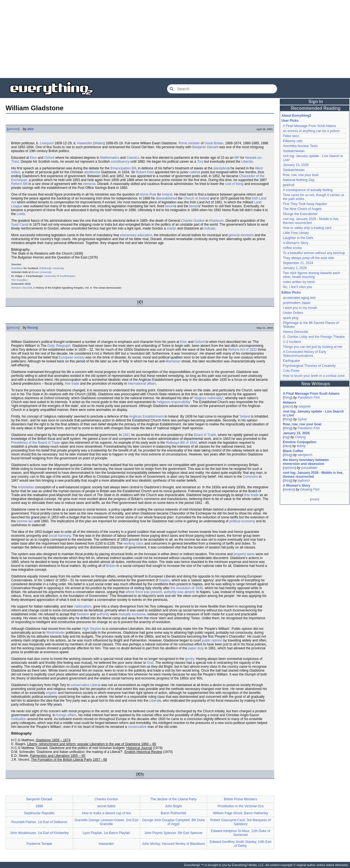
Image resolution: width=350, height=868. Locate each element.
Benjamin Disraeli (205, 147)
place (288, 406)
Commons (251, 477)
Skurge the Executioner (300, 214)
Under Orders (293, 313)
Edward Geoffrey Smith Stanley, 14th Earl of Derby (241, 844)
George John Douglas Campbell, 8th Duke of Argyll (173, 822)
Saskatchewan (294, 151)
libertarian (173, 361)
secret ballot (106, 806)
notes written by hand (299, 282)
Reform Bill (19, 184)
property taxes (244, 554)
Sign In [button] (316, 102)
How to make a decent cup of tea (106, 813)
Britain (111, 566)
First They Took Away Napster (305, 204)
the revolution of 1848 (187, 588)
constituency (120, 162)
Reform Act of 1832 (243, 350)
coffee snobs (292, 248)
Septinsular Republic (39, 813)
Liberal (154, 701)
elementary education (136, 235)
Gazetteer (17, 268)
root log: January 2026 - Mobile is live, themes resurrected (311, 221)
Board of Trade (205, 435)
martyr (171, 228)
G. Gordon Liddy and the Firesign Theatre (314, 337)
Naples (165, 580)
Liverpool (47, 143)
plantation (221, 168)
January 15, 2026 (296, 165)
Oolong (300, 437)
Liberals (247, 162)
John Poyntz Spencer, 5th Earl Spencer (173, 833)
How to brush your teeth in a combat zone (314, 376)
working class (133, 543)
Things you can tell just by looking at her (313, 347)
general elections (241, 235)
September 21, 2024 (298, 263)
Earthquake (291, 361)
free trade (72, 384)
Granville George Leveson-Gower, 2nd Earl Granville (106, 822)
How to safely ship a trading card (307, 228)
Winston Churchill (22, 288)
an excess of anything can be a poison (311, 131)
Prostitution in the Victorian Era (241, 806)
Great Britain (214, 143)
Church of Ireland (196, 198)
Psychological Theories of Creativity (309, 366)
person (13, 129)
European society (72, 357)
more (314, 499)
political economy (242, 521)
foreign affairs (66, 715)
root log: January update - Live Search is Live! (313, 413)
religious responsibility (174, 402)
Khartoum (216, 221)
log (286, 437)
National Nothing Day (299, 180)
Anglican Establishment (146, 416)
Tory (200, 162)
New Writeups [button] (316, 384)
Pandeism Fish (309, 398)
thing (288, 398)
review (289, 489)
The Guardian (19, 280)
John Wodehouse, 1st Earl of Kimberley (39, 833)
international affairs (142, 384)
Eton (33, 158)
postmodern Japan (297, 303)
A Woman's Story (296, 243)
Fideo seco (291, 136)
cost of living (234, 184)
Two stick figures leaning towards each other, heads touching (311, 275)
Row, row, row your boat (301, 175)
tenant (194, 206)
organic (51, 693)
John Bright (173, 806)
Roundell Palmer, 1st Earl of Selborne (39, 822)
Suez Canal (20, 225)
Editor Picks (291, 292)
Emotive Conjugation (300, 442)
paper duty (196, 648)
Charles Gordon (193, 221)
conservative (137, 727)
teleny (301, 446)
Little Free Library (296, 233)
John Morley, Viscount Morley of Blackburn (173, 844)
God (150, 663)
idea (287, 446)
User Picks (290, 121)
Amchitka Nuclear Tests (300, 146)
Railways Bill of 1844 (182, 443)
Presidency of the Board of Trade (36, 443)
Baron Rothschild (173, 813)
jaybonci (304, 481)
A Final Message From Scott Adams (309, 126)
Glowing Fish (310, 489)
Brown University (42, 272)
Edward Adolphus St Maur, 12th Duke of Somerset (241, 833)
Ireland (167, 194)
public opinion (212, 640)
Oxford (49, 158)
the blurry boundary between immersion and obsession (306, 462)
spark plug (291, 318)
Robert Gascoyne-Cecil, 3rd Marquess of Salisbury (240, 822)
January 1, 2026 (295, 268)
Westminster (55, 633)
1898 (39, 806)
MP (237, 158)
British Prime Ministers (240, 799)
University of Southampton (60, 276)
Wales (99, 143)
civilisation (19, 719)
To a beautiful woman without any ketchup (314, 253)
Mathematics (110, 158)
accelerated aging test (299, 298)
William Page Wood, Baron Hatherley (240, 813)
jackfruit (289, 185)
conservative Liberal (86, 685)
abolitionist (92, 172)
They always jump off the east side (308, 258)
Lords (21, 214)
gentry (189, 659)
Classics (133, 158)
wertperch (305, 455)
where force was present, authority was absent (160, 592)
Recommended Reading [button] (316, 108)
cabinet (195, 172)
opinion (289, 468)
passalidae (309, 468)
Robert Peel (145, 172)
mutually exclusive (132, 614)
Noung (33, 328)
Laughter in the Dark (298, 238)
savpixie (304, 406)
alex (31, 129)
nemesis (89, 184)
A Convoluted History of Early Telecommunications (305, 354)
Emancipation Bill (123, 168)
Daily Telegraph (59, 346)
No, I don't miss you (297, 287)
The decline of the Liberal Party (173, 799)
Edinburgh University (52, 268)
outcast (210, 228)
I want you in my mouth (300, 308)
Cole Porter (291, 371)
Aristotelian (26, 487)
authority (103, 614)
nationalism (83, 606)
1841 (126, 435)
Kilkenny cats (293, 141)
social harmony (60, 536)
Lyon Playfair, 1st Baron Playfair (106, 833)
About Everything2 (296, 116)
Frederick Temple (39, 844)
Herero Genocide (296, 332)
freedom (83, 614)
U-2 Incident (292, 342)
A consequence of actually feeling (308, 190)
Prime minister (189, 143)
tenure (170, 206)
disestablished (166, 198)
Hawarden (85, 143)
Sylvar (302, 419)
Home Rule (148, 194)
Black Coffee (293, 451)
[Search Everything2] (222, 89)
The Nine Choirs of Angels (302, 209)
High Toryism (92, 629)
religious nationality (208, 398)
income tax (25, 521)
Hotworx (290, 403)
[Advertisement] (167, 39)
